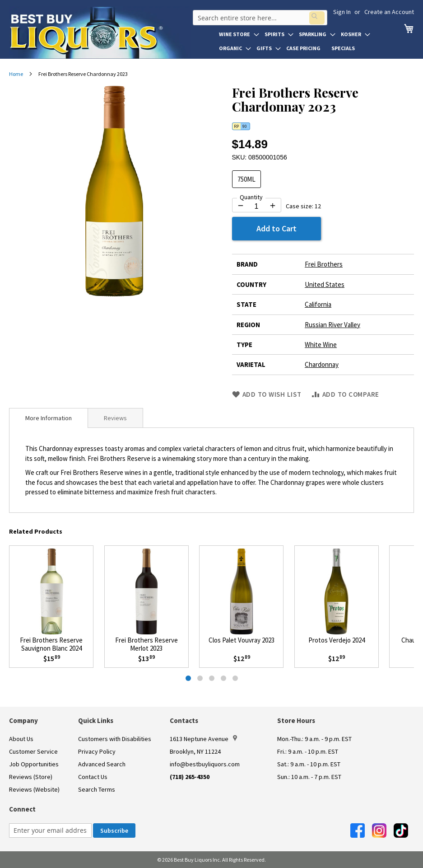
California (318, 304)
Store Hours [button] (296, 720)
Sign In (342, 12)
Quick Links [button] (96, 720)
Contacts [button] (184, 720)
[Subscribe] (114, 830)
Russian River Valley (332, 325)
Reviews (115, 418)
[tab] (49, 418)
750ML (246, 179)
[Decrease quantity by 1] (241, 206)
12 (318, 206)
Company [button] (23, 720)
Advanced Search (102, 764)
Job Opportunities (34, 764)
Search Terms (97, 789)
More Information (49, 418)
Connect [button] (22, 809)
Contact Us (93, 777)
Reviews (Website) (34, 789)
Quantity (251, 197)
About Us (21, 739)
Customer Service (33, 751)
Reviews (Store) (31, 777)
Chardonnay (322, 364)
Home (16, 74)
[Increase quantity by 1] (273, 206)
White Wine (321, 345)
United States (325, 284)
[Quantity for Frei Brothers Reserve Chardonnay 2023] (257, 206)
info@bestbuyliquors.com (205, 764)
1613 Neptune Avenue (203, 739)
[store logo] (100, 33)
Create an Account (389, 12)
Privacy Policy (97, 751)
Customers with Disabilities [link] (115, 739)
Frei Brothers (324, 264)
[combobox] (259, 15)
